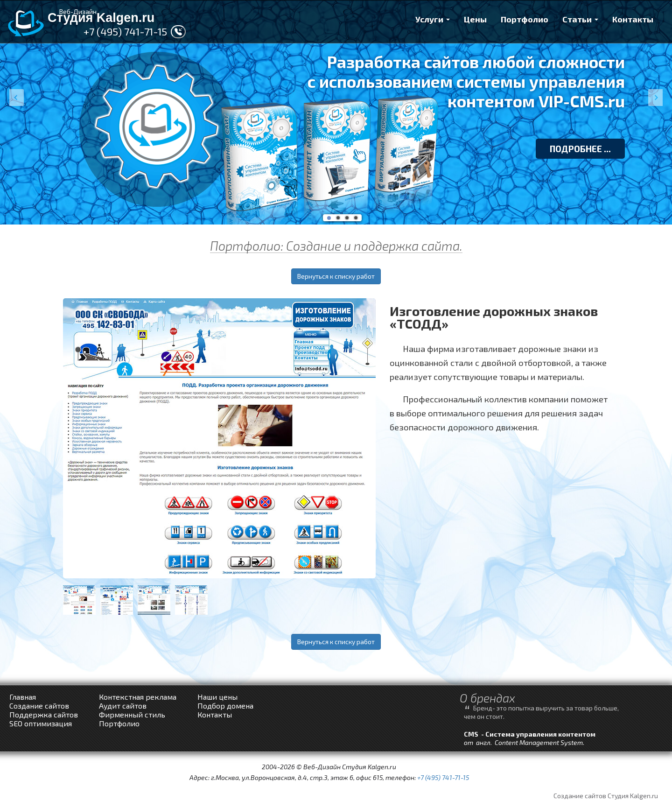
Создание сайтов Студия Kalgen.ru (606, 796)
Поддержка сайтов (44, 714)
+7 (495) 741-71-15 (125, 31)
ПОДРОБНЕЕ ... (580, 149)
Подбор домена (225, 706)
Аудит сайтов (123, 706)
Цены (475, 19)
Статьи (580, 19)
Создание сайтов (39, 706)
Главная (23, 697)
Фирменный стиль (132, 714)
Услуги (433, 19)
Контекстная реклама (138, 697)
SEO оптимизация (41, 723)
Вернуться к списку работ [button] (336, 276)
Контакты (633, 19)
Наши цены (217, 697)
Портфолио (525, 19)
